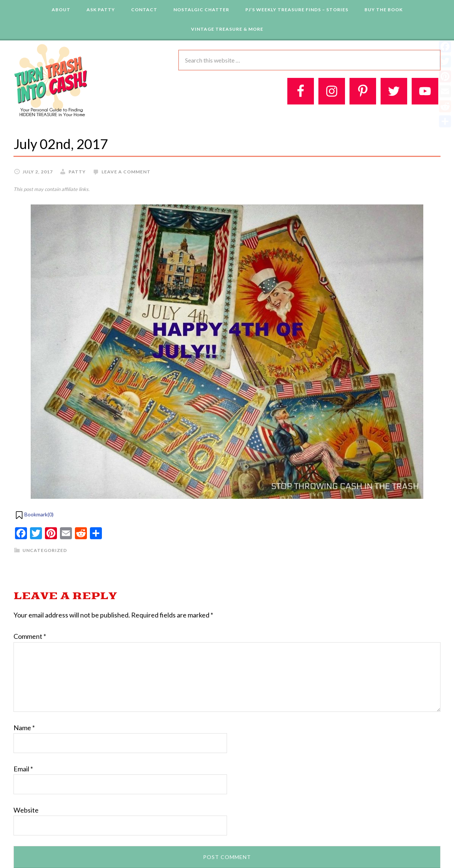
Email (23, 769)
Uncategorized (45, 550)
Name (24, 728)
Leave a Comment (126, 172)
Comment (30, 636)
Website (26, 810)
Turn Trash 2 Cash (51, 80)
